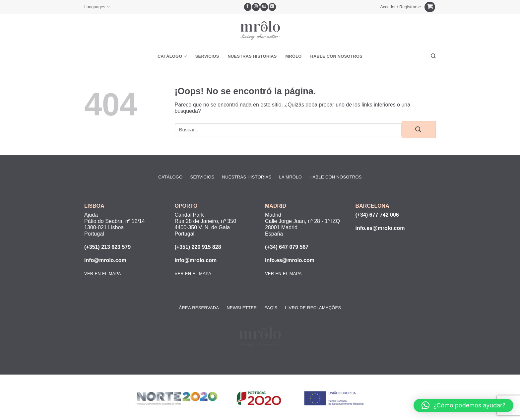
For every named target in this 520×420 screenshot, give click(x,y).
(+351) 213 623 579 (107, 247)
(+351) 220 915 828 (198, 247)
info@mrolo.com (105, 260)
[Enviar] (419, 130)
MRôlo (294, 56)
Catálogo (172, 56)
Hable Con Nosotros (336, 56)
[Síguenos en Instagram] (256, 7)
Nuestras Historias (252, 56)
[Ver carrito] (430, 7)
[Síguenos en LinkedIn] (272, 7)
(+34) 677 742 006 (377, 215)
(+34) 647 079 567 (287, 247)
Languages (97, 7)
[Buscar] (433, 56)
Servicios (207, 56)
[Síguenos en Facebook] (248, 7)
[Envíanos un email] (264, 7)
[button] (401, 7)
